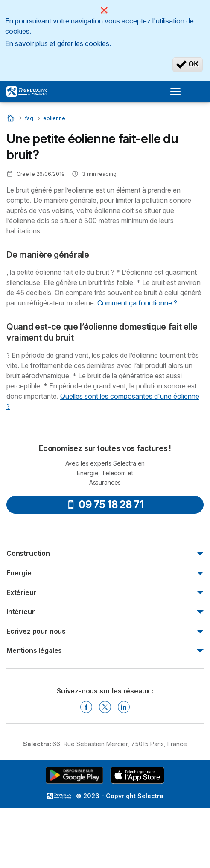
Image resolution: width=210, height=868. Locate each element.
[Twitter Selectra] (105, 707)
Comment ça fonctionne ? (137, 303)
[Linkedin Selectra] (124, 707)
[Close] (104, 10)
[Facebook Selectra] (86, 707)
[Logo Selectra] (27, 92)
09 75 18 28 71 (105, 504)
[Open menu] (178, 92)
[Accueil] (11, 118)
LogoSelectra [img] (59, 796)
